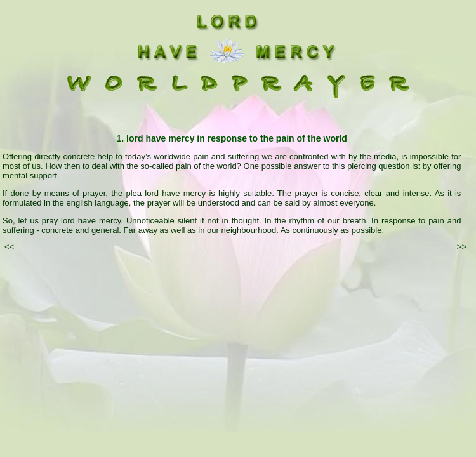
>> (462, 247)
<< (9, 247)
